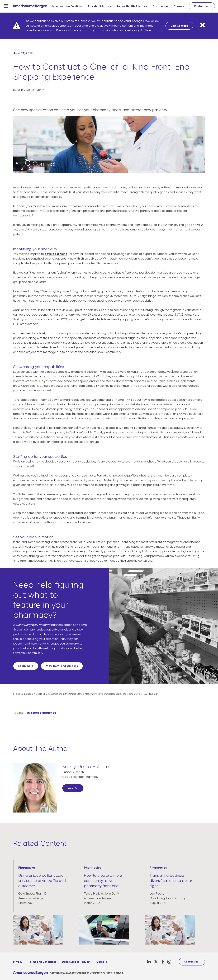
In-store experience (42, 713)
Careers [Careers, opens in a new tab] (179, 6)
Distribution (160, 6)
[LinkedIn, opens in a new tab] (149, 962)
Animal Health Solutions (132, 6)
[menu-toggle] (6, 6)
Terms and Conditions (42, 962)
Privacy (18, 962)
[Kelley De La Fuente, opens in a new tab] (86, 767)
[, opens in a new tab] (35, 790)
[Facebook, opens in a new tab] (163, 962)
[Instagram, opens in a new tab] (169, 962)
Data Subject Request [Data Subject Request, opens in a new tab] (76, 962)
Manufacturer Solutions (67, 6)
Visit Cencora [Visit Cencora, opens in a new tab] (179, 26)
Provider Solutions (99, 6)
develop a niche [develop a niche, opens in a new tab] (56, 254)
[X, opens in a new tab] (156, 962)
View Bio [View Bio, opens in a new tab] (73, 788)
